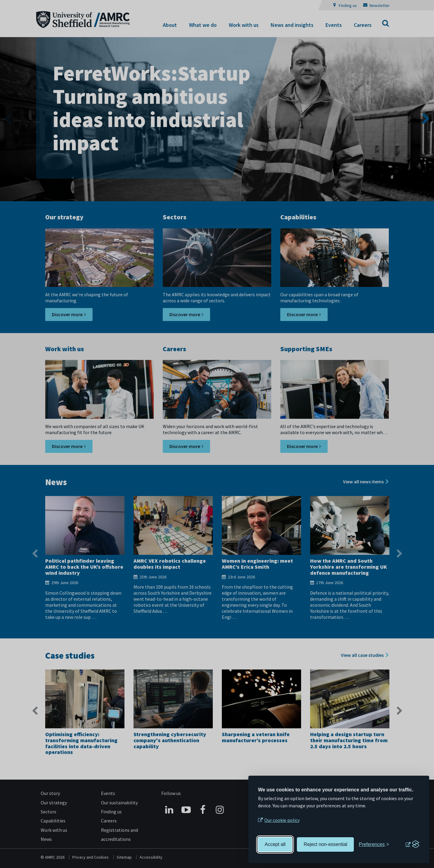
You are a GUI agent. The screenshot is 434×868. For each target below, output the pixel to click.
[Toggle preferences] (374, 844)
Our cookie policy (282, 820)
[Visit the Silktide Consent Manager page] (412, 844)
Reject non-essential (325, 844)
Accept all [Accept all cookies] (275, 844)
